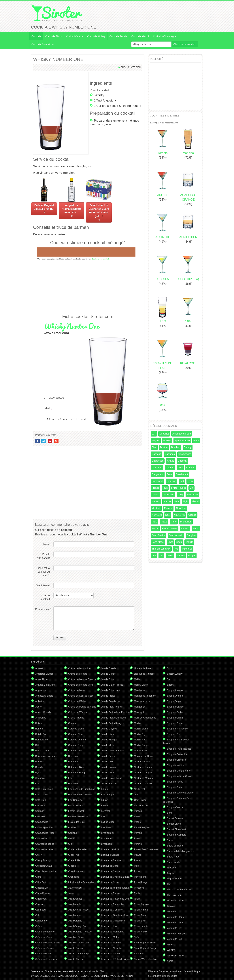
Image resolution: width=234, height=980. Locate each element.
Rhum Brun (140, 921)
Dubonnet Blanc (77, 767)
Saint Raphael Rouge (145, 948)
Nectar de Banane (144, 767)
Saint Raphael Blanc (145, 943)
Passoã (138, 811)
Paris (154, 522)
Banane (39, 729)
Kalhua (105, 789)
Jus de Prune (108, 773)
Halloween (192, 495)
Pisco (137, 860)
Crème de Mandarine (79, 668)
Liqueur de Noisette (111, 948)
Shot (170, 542)
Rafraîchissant (170, 528)
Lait (103, 816)
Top (176, 549)
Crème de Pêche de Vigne (82, 707)
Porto (174, 522)
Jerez (71, 893)
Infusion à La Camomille (81, 882)
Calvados (170, 454)
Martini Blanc (141, 729)
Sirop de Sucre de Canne (180, 793)
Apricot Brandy (43, 712)
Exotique (171, 481)
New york (157, 515)
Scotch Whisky (175, 674)
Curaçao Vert (75, 751)
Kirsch (104, 805)
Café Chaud (42, 794)
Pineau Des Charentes (146, 849)
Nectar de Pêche (143, 784)
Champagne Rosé (45, 833)
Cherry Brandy (43, 860)
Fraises (72, 827)
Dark (170, 474)
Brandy (188, 447)
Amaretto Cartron (44, 674)
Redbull (185, 528)
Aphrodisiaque (182, 440)
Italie (177, 501)
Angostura (109, 100)
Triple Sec (187, 549)
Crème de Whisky (78, 712)
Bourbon (176, 447)
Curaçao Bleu (75, 734)
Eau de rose (75, 784)
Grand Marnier (76, 871)
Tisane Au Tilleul (175, 901)
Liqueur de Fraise (110, 893)
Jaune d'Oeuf (75, 888)
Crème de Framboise (46, 959)
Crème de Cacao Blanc (48, 943)
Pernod (138, 833)
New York (181, 508)
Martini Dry (140, 734)
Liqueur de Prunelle (144, 674)
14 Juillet (164, 434)
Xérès (170, 961)
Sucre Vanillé (174, 862)
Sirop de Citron (175, 718)
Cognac (170, 468)
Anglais (156, 440)
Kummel (105, 811)
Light (186, 501)
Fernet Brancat (76, 811)
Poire (137, 866)
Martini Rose (141, 740)
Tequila (189, 542)
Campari (40, 811)
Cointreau (40, 910)
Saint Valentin (176, 535)
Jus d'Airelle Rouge (78, 910)
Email (43, 556)
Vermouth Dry (174, 928)
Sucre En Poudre (130, 106)
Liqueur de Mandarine (113, 932)
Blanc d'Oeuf (42, 751)
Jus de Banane (76, 948)
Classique (157, 468)
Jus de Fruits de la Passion (115, 712)
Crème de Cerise (44, 954)
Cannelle (40, 816)
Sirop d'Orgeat (174, 701)
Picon (137, 838)
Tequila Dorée (174, 879)
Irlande (167, 501)
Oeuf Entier (140, 800)
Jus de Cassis (108, 668)
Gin (191, 488)
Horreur (156, 501)
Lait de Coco (108, 822)
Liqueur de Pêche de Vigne (115, 959)
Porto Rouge (141, 882)
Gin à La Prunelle (77, 849)
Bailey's (39, 723)
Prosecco (139, 888)
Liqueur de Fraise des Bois (115, 899)
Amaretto (40, 668)
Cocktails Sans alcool (43, 44)
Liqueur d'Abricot (110, 849)
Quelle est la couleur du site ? (43, 572)
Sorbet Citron (174, 824)
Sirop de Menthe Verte (179, 771)
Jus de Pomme (109, 767)
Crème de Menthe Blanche (82, 679)
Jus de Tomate (109, 784)
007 (154, 434)
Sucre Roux (173, 857)
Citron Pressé (43, 893)
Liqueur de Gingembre (113, 921)
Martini (196, 501)
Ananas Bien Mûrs (45, 685)
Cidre (38, 877)
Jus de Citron (108, 679)
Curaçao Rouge (77, 745)
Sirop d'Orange (175, 696)
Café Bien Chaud (44, 789)
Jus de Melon (108, 745)
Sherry (170, 685)
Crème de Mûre (76, 690)
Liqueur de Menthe (111, 943)
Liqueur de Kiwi (109, 926)
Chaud (171, 461)
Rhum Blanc (140, 915)
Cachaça (156, 454)
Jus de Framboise (111, 701)
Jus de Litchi (108, 734)
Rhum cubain (141, 926)
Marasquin (140, 712)
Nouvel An (179, 515)
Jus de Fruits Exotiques (113, 718)
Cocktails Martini (140, 36)
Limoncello (107, 844)
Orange (192, 515)
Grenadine (74, 877)
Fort (182, 481)
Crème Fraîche (76, 718)
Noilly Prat (139, 789)
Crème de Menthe (78, 674)
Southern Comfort (176, 835)
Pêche (137, 822)
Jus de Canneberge (79, 954)
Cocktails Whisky (96, 36)
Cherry (39, 855)
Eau (70, 778)
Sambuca (139, 954)
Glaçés (155, 495)
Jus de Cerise (108, 674)
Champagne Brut (44, 827)
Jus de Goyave (109, 729)
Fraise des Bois (76, 822)
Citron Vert (41, 899)
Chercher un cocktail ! (185, 44)
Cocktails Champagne (165, 36)
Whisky (99, 95)
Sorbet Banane (175, 818)
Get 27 (72, 838)
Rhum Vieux (140, 932)
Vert (154, 555)
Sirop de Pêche (175, 782)
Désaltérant (182, 474)
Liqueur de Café (110, 866)
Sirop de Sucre (175, 787)
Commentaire (42, 609)
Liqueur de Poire (143, 668)
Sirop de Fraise (175, 723)
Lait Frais (106, 827)
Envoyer (60, 637)
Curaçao (191, 468)
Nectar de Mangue (144, 778)
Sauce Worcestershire (146, 959)
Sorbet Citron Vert (176, 829)
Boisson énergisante (46, 756)
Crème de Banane (45, 932)
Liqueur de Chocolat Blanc (115, 877)
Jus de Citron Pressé (112, 685)
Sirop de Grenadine (177, 754)
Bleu (154, 447)
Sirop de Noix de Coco (179, 776)
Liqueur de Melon (110, 937)
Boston (164, 447)
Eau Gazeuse (75, 800)
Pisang (138, 855)
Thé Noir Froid (174, 895)
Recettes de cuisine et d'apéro (169, 971)
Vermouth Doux (175, 922)
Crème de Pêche (77, 701)
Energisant (157, 481)
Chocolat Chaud (44, 866)
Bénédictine (41, 740)
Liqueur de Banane (111, 860)
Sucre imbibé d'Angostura (180, 851)
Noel (168, 515)
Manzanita (139, 707)
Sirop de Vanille (175, 807)
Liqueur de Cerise (111, 871)
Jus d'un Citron (76, 937)
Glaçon (72, 866)
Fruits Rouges (179, 488)
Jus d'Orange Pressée (80, 932)
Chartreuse (158, 461)
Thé (169, 884)
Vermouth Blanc (175, 917)
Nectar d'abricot (142, 762)
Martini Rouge (141, 745)
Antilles (167, 440)
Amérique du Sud (182, 434)
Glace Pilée (74, 860)
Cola (180, 468)
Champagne (185, 454)
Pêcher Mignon (142, 827)
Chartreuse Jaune (45, 844)
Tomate (171, 906)
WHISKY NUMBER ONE (58, 59)
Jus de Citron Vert (111, 690)
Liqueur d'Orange (110, 855)
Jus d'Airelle (75, 904)
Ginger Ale (74, 855)
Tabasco (171, 868)
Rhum (196, 528)
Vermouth (172, 912)
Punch (155, 528)
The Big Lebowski (161, 549)
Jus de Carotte (76, 959)
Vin (161, 555)
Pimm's (138, 844)
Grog (180, 495)
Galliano (73, 833)
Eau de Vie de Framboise (82, 789)
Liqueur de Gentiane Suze (115, 915)
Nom (47, 544)
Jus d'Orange (75, 921)
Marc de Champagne (145, 718)
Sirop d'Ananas (175, 690)
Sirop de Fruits (175, 734)
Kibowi (105, 800)
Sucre (170, 840)
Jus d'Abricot (75, 899)
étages (192, 555)
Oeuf (137, 794)
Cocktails (36, 36)
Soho (170, 813)
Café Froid (41, 800)
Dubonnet (73, 762)
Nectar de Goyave (144, 773)
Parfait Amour (141, 805)
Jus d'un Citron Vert (79, 943)
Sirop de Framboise (177, 729)
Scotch (171, 668)
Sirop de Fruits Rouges (179, 749)
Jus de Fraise (108, 696)
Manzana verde (142, 701)
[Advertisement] (88, 287)
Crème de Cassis (44, 948)
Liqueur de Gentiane (112, 910)
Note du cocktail (45, 597)
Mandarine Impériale (145, 696)
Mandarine (140, 690)
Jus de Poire (108, 762)
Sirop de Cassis (175, 707)
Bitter (38, 745)
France (155, 488)
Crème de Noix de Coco (81, 696)
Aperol (39, 707)
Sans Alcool (158, 542)
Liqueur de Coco (110, 882)
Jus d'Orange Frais (78, 926)
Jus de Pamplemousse (113, 751)
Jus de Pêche (108, 756)
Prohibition (186, 522)
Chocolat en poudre (46, 871)
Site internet (43, 585)
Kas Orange (107, 794)
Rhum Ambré (141, 910)
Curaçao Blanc (76, 729)
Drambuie (73, 756)
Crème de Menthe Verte (81, 685)
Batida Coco (42, 734)
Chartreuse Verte (44, 849)
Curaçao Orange (77, 740)
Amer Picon (41, 679)
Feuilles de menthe (78, 816)
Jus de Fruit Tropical (112, 707)
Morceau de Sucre (144, 756)
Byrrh (38, 773)
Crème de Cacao (44, 937)
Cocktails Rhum (54, 36)
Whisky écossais (176, 955)
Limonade (106, 838)
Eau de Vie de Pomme (80, 794)
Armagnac (41, 718)
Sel (169, 679)
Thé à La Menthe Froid (179, 890)
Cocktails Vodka (75, 36)
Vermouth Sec (174, 939)
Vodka (170, 555)
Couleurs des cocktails (101, 259)
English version (131, 67)
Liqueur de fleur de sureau (115, 888)
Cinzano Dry (42, 888)
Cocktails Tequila (118, 36)
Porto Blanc (140, 877)
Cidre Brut (41, 882)
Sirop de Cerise (175, 712)
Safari (137, 937)
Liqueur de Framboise (113, 904)
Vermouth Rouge (176, 933)
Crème (39, 926)
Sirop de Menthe (176, 765)
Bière (196, 440)
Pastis (164, 522)
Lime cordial (107, 833)
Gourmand (168, 495)
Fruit (165, 488)
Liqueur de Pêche (110, 954)
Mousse (168, 508)
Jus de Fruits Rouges (112, 723)
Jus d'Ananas (75, 915)
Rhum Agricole (142, 904)
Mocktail (156, 508)
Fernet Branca (76, 805)
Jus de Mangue (109, 740)
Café (38, 784)
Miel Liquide (140, 751)
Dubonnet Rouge (77, 773)
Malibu (137, 679)
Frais (190, 481)
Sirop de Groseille (176, 760)
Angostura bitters (44, 696)
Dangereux (158, 474)
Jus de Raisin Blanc (112, 778)
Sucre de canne (175, 846)
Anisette (40, 701)
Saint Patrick (158, 535)
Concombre (41, 921)
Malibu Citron (141, 685)
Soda (179, 542)
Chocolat (183, 461)
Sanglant (191, 535)
